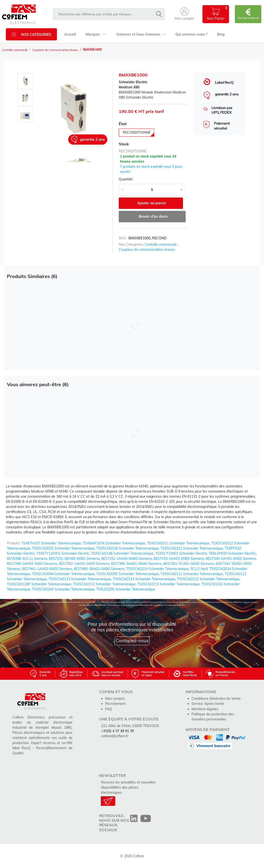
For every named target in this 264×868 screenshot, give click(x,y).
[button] (184, 14)
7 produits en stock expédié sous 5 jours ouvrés (151, 169)
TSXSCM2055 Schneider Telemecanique (127, 574)
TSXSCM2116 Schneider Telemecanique (127, 548)
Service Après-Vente (208, 703)
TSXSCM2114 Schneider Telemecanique (144, 579)
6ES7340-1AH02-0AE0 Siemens (32, 563)
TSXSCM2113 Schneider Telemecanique (80, 579)
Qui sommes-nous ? (190, 34)
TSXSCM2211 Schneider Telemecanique (192, 548)
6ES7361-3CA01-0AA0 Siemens (189, 563)
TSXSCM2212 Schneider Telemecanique (104, 584)
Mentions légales (205, 709)
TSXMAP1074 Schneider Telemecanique (114, 543)
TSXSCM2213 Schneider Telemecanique (168, 584)
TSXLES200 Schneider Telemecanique (126, 589)
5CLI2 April (199, 569)
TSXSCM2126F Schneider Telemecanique (39, 584)
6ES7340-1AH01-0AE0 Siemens (231, 558)
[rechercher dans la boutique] (105, 14)
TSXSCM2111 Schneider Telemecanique (192, 574)
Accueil (70, 34)
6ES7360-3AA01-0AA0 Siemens (136, 563)
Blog (219, 34)
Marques (95, 34)
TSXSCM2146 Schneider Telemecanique (122, 553)
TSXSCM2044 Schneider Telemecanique (63, 574)
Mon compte (115, 698)
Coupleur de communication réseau (58, 50)
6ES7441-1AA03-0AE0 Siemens (47, 569)
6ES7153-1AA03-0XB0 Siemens (179, 558)
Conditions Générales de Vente (216, 698)
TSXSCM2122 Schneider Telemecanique (208, 579)
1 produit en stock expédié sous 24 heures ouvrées (148, 159)
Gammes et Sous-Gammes (140, 34)
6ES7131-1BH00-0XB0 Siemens (74, 558)
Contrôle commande (16, 50)
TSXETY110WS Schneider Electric (63, 553)
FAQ (109, 709)
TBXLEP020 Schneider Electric (232, 553)
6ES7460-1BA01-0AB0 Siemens (99, 569)
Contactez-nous (132, 640)
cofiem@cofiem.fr (115, 736)
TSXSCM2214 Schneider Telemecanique (157, 569)
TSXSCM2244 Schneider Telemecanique (63, 589)
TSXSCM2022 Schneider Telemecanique (63, 548)
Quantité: (126, 179)
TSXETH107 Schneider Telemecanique (51, 543)
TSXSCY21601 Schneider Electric (181, 553)
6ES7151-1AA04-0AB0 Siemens (127, 558)
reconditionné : (133, 151)
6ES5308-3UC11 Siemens (27, 558)
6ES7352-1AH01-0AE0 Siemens (84, 563)
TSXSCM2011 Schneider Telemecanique (178, 543)
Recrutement (115, 703)
